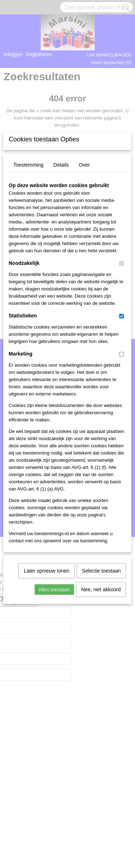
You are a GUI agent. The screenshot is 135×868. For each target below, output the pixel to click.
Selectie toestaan (101, 674)
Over (84, 268)
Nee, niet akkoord (101, 693)
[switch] (121, 367)
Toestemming (28, 268)
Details (61, 268)
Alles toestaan (54, 693)
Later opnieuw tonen (47, 674)
